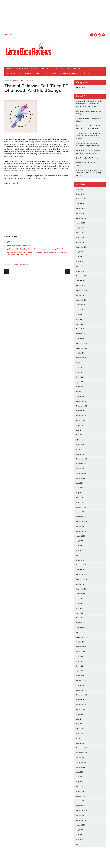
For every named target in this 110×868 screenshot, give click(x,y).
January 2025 (81, 204)
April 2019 (80, 497)
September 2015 (82, 705)
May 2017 (80, 608)
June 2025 (80, 189)
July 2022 (79, 310)
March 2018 (80, 560)
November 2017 (82, 579)
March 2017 (80, 618)
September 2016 (82, 647)
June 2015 (80, 719)
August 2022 (81, 305)
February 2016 (81, 680)
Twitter (99, 35)
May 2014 (80, 782)
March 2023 (80, 271)
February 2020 (81, 449)
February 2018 (81, 565)
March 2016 (80, 676)
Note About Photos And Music (19, 73)
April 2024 (80, 233)
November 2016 (82, 637)
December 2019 (82, 459)
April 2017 (80, 613)
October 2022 (81, 295)
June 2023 (80, 257)
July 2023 (79, 252)
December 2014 (82, 748)
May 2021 (80, 377)
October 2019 (81, 469)
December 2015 (82, 690)
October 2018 (81, 526)
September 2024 (82, 218)
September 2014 (82, 762)
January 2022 (81, 339)
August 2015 (81, 709)
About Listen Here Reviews (26, 69)
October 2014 (81, 758)
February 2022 (81, 334)
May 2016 (80, 666)
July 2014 (79, 772)
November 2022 (82, 290)
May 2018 (80, 550)
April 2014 (80, 786)
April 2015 (80, 729)
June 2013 (80, 835)
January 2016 (81, 685)
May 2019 (80, 493)
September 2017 (82, 589)
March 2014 (80, 791)
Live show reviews (76, 69)
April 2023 (80, 266)
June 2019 (80, 488)
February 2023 (81, 276)
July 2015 (79, 714)
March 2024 (80, 237)
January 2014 (81, 801)
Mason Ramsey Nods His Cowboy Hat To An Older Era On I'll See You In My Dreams (89, 173)
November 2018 (82, 522)
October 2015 (81, 700)
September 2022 (82, 300)
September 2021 (82, 358)
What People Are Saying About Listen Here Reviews (73, 73)
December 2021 (82, 343)
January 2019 (81, 512)
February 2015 (81, 738)
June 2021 (80, 372)
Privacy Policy (42, 73)
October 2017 (81, 584)
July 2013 (79, 830)
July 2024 (79, 228)
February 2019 (81, 507)
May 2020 (80, 435)
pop (21, 265)
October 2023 (81, 242)
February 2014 (81, 796)
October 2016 (81, 642)
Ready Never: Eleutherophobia (19, 245)
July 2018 (79, 541)
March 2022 (80, 329)
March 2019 (80, 502)
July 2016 (79, 656)
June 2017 (80, 603)
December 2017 (82, 575)
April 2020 (80, 440)
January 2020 (81, 454)
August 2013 (81, 825)
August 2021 (81, 363)
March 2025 (80, 194)
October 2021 (81, 353)
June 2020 (80, 430)
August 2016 (81, 652)
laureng (30, 80)
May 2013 (80, 839)
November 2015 (82, 695)
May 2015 (80, 724)
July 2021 (79, 367)
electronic (15, 265)
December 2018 (82, 517)
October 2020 (81, 411)
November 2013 (82, 811)
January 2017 (81, 628)
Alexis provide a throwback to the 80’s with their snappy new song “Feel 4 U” (36, 249)
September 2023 (82, 247)
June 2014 (80, 777)
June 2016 (80, 661)
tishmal (26, 265)
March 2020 (80, 444)
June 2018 (80, 546)
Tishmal (45, 139)
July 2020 (79, 425)
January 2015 (81, 743)
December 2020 (82, 401)
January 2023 (81, 281)
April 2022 (80, 324)
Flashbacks (46, 69)
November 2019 (82, 464)
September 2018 (82, 531)
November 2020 (82, 406)
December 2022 (82, 286)
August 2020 (81, 420)
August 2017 (81, 594)
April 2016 (80, 671)
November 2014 (82, 753)
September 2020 (82, 416)
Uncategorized (81, 87)
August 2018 (81, 536)
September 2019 (82, 473)
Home (9, 69)
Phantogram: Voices (15, 242)
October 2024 (81, 213)
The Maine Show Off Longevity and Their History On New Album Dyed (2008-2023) (88, 136)
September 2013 (82, 820)
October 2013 (81, 815)
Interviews (60, 69)
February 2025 (81, 199)
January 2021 (81, 396)
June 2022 (80, 314)
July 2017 (79, 599)
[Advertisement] (55, 17)
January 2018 (81, 570)
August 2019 (81, 478)
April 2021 (80, 382)
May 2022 (80, 319)
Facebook (95, 35)
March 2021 (80, 387)
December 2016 (82, 632)
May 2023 (80, 261)
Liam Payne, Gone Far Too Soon (87, 158)
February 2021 (81, 392)
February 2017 (81, 623)
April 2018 (80, 555)
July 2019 (79, 483)
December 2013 (82, 806)
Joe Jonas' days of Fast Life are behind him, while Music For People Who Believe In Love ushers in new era (89, 104)
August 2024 (81, 223)
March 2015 (80, 733)
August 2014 (81, 767)
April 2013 (80, 844)
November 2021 (82, 348)
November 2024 (82, 208)
